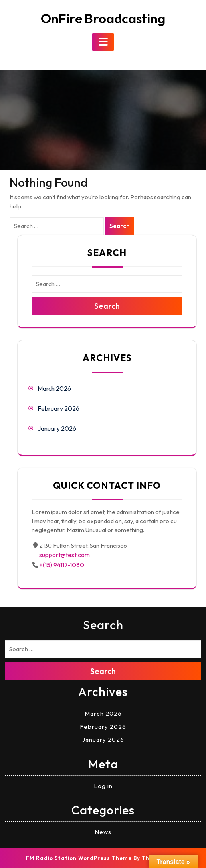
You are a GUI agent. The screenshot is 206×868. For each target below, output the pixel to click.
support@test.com (64, 555)
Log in (103, 786)
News (103, 832)
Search (120, 226)
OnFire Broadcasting (103, 18)
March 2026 (54, 388)
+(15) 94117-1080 (62, 565)
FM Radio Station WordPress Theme (79, 858)
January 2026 (57, 428)
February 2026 (58, 408)
